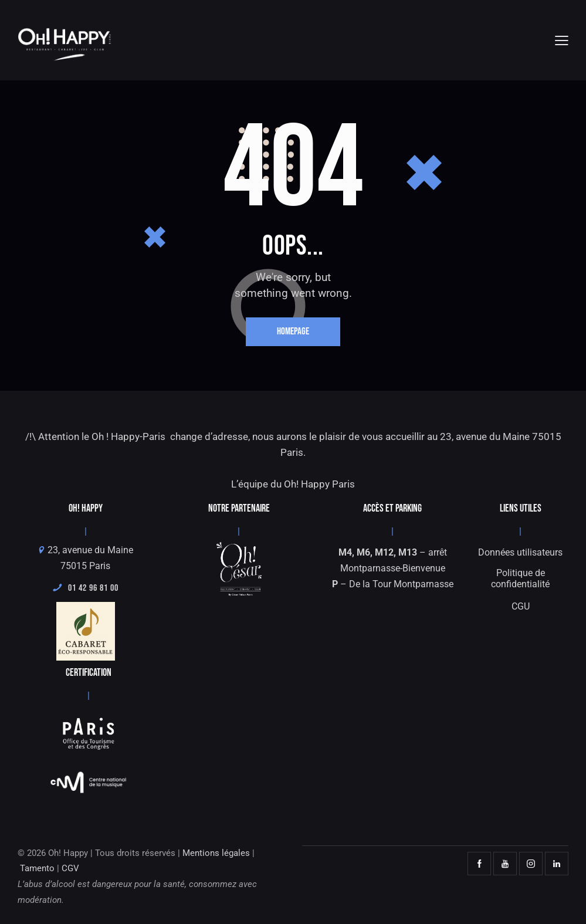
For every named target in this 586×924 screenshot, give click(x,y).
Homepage (293, 332)
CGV (70, 869)
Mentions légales (216, 853)
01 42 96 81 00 (86, 589)
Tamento (37, 869)
